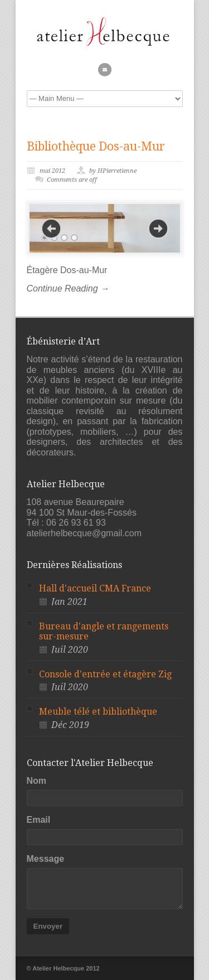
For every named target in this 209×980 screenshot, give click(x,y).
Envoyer (48, 926)
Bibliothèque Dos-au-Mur (96, 146)
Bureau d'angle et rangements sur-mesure (104, 632)
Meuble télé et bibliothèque (98, 712)
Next (158, 229)
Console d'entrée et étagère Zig (105, 674)
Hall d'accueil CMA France (95, 588)
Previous (51, 229)
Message (46, 859)
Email (39, 820)
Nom (37, 781)
